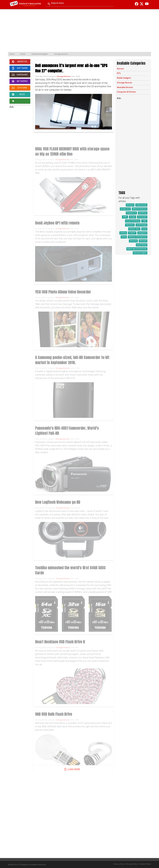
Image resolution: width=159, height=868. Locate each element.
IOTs (119, 73)
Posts (23, 54)
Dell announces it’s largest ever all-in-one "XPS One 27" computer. (71, 68)
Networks (20, 81)
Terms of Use (119, 864)
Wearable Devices (125, 87)
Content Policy (145, 864)
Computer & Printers (126, 92)
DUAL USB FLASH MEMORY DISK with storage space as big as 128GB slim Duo (72, 156)
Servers (120, 69)
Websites (20, 62)
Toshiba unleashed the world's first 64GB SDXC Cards (70, 574)
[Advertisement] (79, 29)
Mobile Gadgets (124, 78)
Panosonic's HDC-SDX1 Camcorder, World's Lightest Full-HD (67, 435)
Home (12, 54)
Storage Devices (61, 54)
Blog (18, 94)
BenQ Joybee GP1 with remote (57, 227)
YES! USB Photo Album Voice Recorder (63, 296)
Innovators (19, 101)
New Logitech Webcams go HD (58, 506)
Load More (72, 769)
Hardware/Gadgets (40, 54)
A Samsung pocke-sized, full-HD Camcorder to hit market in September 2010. (72, 364)
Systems (19, 88)
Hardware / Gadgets (20, 75)
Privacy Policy (132, 864)
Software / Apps (20, 68)
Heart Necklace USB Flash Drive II (60, 646)
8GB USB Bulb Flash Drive (54, 718)
